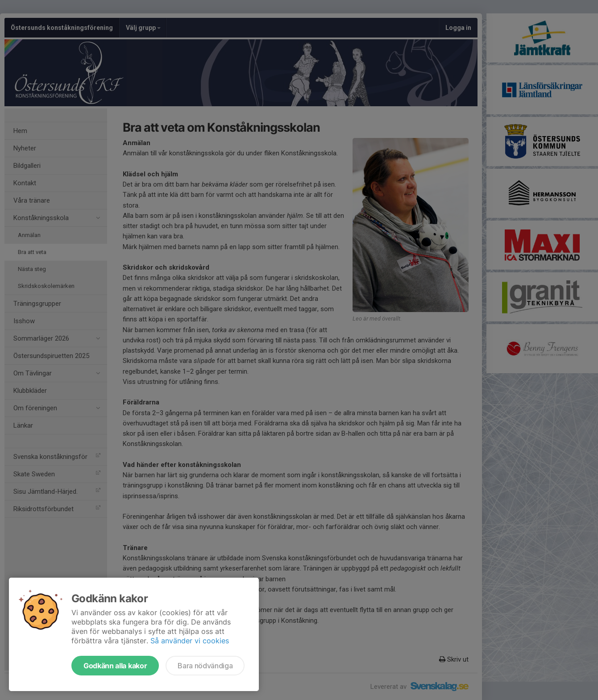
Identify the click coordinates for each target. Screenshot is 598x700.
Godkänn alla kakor (115, 666)
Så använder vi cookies (190, 641)
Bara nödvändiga (205, 666)
